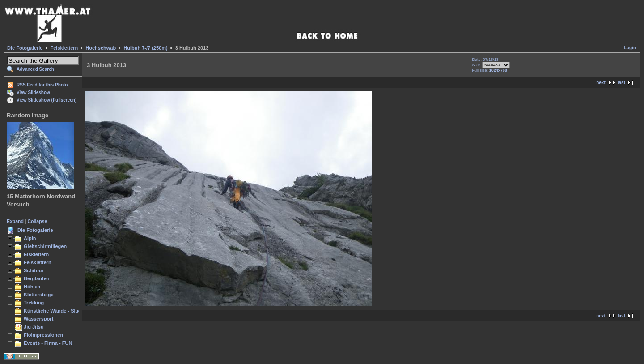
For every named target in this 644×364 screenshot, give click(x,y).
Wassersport (38, 319)
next (601, 83)
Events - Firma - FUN (48, 343)
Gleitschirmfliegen (45, 246)
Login (630, 48)
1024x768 (498, 70)
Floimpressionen (43, 335)
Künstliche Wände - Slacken (57, 311)
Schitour (34, 270)
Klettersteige (39, 295)
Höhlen (32, 287)
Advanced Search (35, 69)
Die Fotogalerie (25, 48)
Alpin (30, 238)
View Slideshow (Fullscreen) (47, 100)
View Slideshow (33, 92)
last (621, 83)
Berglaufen (37, 278)
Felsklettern (64, 48)
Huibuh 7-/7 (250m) (145, 48)
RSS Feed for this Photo (42, 85)
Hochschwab (101, 48)
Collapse (38, 221)
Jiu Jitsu (34, 327)
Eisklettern (36, 254)
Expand (15, 221)
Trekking (34, 303)
